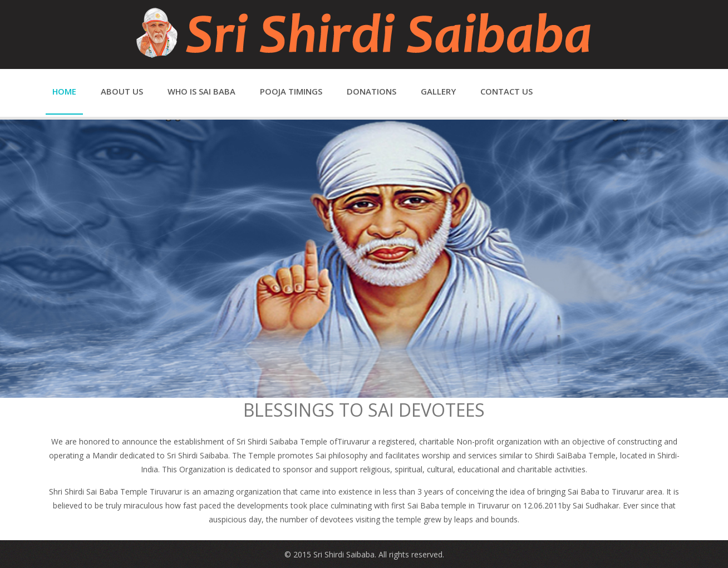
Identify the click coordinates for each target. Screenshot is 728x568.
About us (122, 91)
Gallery (438, 91)
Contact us (506, 91)
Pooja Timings (291, 91)
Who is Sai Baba (201, 91)
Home (64, 91)
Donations (372, 91)
